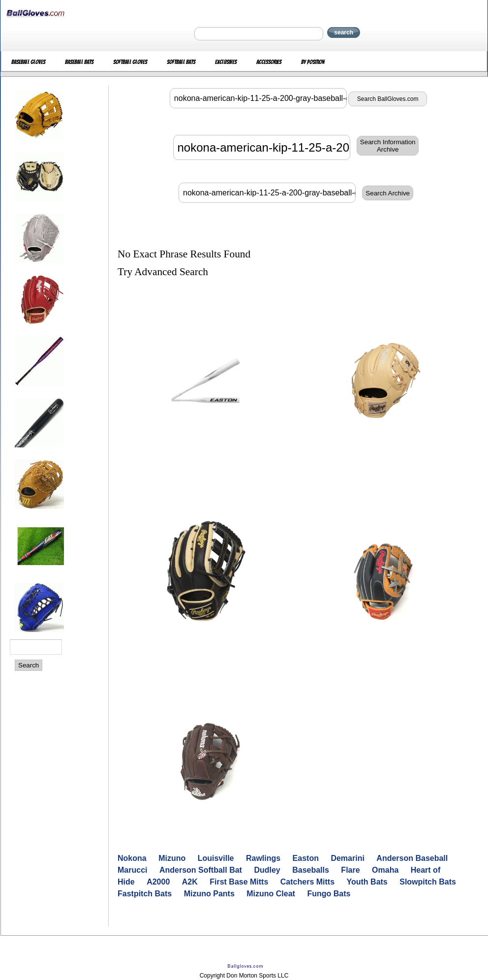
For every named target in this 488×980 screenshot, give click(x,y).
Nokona (132, 858)
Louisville (216, 858)
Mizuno (172, 858)
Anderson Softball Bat (201, 870)
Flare (350, 870)
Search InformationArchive (388, 146)
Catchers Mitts (307, 882)
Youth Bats (367, 882)
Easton (306, 858)
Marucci (132, 870)
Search (29, 665)
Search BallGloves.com (388, 99)
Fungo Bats (329, 894)
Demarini (347, 858)
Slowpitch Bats (428, 882)
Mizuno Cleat (271, 894)
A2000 (158, 882)
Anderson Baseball (412, 858)
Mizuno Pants (209, 894)
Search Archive (388, 193)
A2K (190, 882)
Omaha (385, 870)
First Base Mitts (239, 882)
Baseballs (311, 870)
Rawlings (263, 858)
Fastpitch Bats (145, 894)
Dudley (267, 870)
